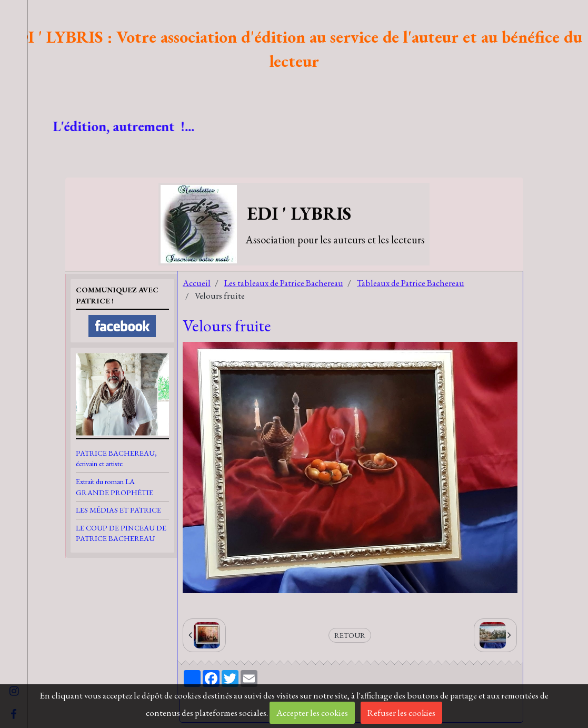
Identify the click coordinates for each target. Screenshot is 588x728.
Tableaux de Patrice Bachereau (411, 283)
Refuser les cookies (401, 713)
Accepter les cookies (312, 713)
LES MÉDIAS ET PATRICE (118, 510)
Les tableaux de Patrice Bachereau (284, 283)
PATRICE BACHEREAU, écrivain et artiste (116, 458)
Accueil (197, 283)
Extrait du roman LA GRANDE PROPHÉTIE (114, 487)
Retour (350, 635)
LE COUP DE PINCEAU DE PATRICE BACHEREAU (121, 533)
